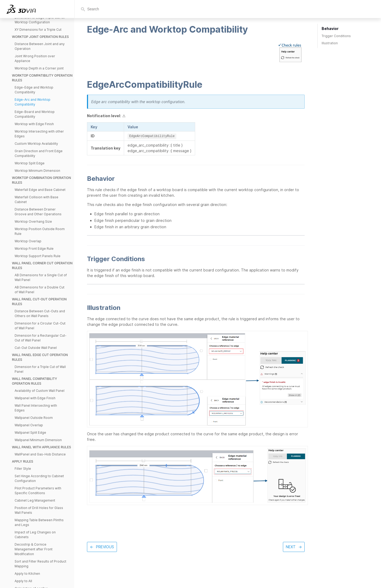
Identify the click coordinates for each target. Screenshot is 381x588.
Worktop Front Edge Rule (34, 249)
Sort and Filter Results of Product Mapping (40, 564)
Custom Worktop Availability (36, 144)
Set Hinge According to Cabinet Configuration (39, 478)
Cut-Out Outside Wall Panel (36, 348)
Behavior (330, 28)
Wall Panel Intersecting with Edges (36, 408)
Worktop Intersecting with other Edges (39, 134)
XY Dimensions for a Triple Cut (38, 30)
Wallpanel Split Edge (30, 433)
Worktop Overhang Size (33, 221)
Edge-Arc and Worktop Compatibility (32, 102)
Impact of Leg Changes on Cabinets (35, 535)
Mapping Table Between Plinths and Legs (39, 522)
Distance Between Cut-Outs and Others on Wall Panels (40, 313)
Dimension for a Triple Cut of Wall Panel (40, 369)
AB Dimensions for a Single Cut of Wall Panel (41, 277)
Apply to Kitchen (27, 574)
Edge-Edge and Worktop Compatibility (34, 90)
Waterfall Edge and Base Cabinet (40, 190)
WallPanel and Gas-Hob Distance (40, 454)
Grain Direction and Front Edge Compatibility (39, 153)
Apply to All (23, 581)
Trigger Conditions (336, 36)
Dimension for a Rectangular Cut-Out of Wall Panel (41, 338)
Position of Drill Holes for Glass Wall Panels (39, 510)
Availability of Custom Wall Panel (40, 391)
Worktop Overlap (28, 241)
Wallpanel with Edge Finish (35, 398)
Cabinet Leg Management (35, 500)
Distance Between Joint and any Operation (40, 46)
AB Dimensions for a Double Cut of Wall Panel (40, 290)
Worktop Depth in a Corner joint (39, 68)
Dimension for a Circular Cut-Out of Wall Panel (40, 326)
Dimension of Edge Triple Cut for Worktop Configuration (40, 20)
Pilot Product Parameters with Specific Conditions (38, 491)
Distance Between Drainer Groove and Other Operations (38, 212)
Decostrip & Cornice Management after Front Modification (34, 549)
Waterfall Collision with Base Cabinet (36, 199)
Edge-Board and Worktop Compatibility (35, 114)
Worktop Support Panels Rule (38, 256)
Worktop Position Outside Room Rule (40, 231)
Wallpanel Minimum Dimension (38, 440)
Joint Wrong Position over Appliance (35, 58)
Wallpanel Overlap (29, 425)
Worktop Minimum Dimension (37, 171)
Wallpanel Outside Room (34, 418)
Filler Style (23, 469)
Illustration (330, 43)
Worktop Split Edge (30, 163)
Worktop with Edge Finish (34, 124)
